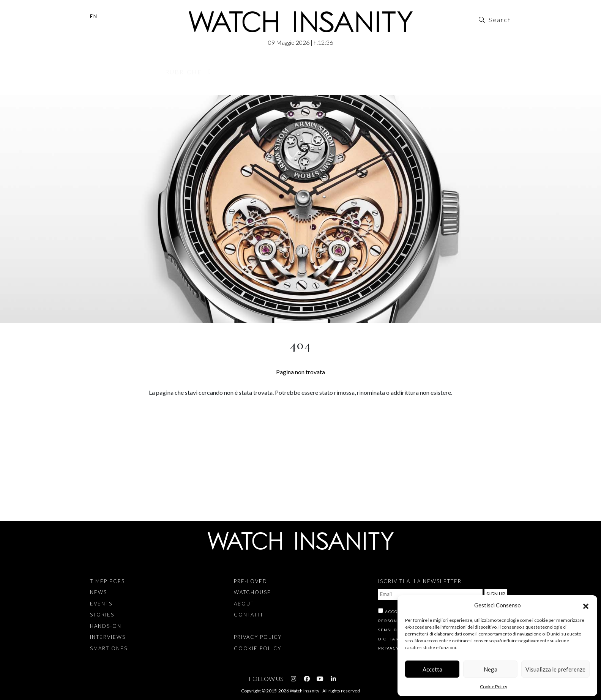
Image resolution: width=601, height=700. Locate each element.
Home (92, 91)
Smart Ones (109, 648)
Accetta (432, 669)
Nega (491, 669)
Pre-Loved (243, 74)
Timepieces (107, 581)
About (366, 74)
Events (101, 604)
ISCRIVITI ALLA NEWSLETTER (420, 581)
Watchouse (308, 74)
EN (94, 16)
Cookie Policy (494, 687)
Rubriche (184, 74)
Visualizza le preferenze (555, 669)
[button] (586, 605)
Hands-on (106, 626)
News (99, 592)
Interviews (108, 637)
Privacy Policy (258, 637)
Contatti (418, 74)
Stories (102, 615)
